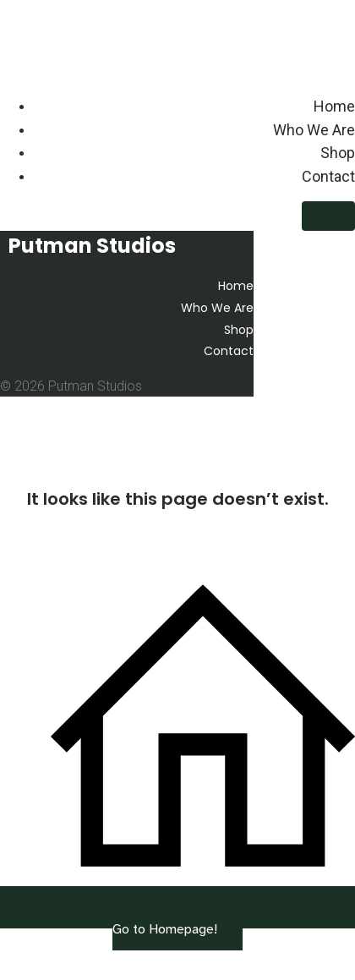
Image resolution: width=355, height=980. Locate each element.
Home (334, 106)
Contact (328, 176)
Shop (338, 153)
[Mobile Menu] (328, 216)
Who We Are (314, 130)
